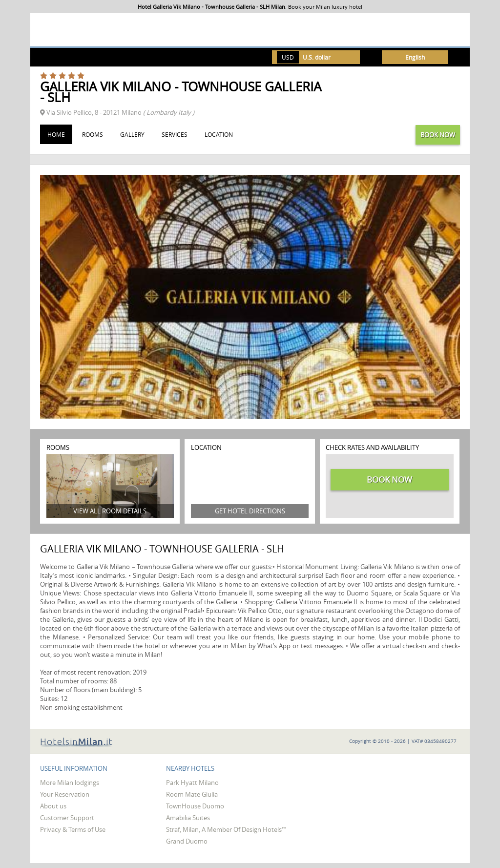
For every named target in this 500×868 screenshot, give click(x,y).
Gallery (132, 134)
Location (219, 134)
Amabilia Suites (188, 818)
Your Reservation (65, 794)
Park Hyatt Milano (192, 783)
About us (53, 806)
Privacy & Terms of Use (73, 829)
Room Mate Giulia (192, 794)
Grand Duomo (187, 841)
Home (56, 134)
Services (175, 134)
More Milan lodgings (70, 783)
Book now (438, 135)
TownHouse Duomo (195, 806)
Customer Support (67, 818)
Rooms (93, 134)
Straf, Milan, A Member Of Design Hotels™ (226, 829)
